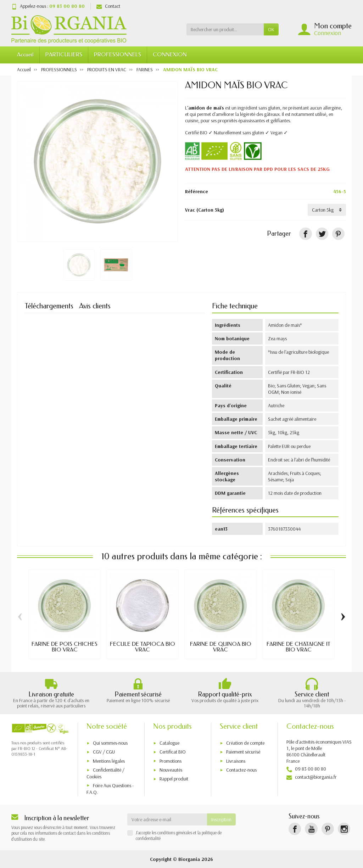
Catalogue (169, 743)
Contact (108, 6)
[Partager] (305, 234)
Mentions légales (109, 761)
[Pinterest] (338, 234)
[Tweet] (322, 234)
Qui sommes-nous (110, 743)
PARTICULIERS (64, 55)
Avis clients (95, 306)
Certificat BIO (173, 752)
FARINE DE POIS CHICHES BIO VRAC (65, 647)
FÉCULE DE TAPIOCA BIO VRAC (143, 647)
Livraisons (236, 761)
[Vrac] (327, 210)
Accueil (25, 55)
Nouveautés (171, 770)
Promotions (171, 761)
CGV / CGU (104, 752)
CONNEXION (170, 55)
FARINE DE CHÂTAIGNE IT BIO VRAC (298, 647)
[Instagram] (344, 829)
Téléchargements (49, 306)
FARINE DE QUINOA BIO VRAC (221, 647)
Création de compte (245, 743)
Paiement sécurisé (243, 752)
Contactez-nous (241, 770)
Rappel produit (174, 779)
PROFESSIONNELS (118, 55)
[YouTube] (311, 829)
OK (271, 29)
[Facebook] (295, 829)
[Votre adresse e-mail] (167, 819)
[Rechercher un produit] (225, 29)
